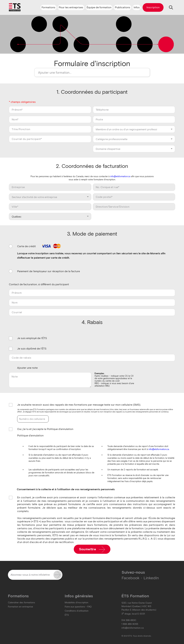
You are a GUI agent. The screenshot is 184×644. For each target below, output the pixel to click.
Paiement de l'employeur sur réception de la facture (49, 271)
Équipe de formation (99, 7)
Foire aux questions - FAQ (78, 607)
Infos (137, 7)
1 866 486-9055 (130, 624)
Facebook (131, 578)
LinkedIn (151, 578)
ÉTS (67, 615)
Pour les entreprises (71, 7)
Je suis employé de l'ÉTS (32, 338)
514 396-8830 (129, 620)
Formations (48, 7)
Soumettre (92, 549)
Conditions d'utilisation (77, 611)
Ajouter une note (27, 368)
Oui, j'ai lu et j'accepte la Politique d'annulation (45, 429)
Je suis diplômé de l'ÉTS (32, 349)
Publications (123, 7)
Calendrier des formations (21, 603)
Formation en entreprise (20, 607)
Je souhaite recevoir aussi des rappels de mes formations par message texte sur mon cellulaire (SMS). (79, 405)
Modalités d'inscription (76, 603)
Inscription (153, 7)
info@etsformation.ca (120, 176)
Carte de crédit (39, 246)
